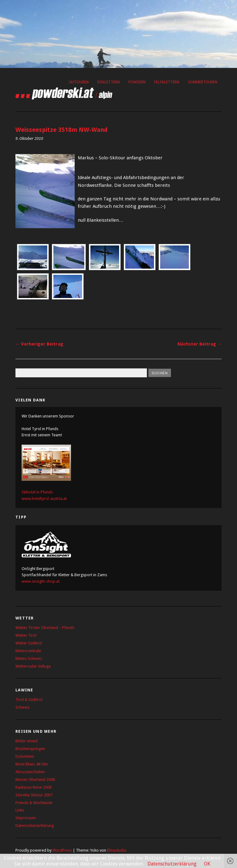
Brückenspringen (30, 749)
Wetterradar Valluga (33, 666)
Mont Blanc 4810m (32, 764)
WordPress (62, 850)
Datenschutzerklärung (35, 826)
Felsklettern (167, 82)
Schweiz (23, 707)
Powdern (137, 82)
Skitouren (79, 82)
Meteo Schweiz (29, 658)
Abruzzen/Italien (30, 772)
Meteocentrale (28, 651)
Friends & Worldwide (34, 803)
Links (20, 810)
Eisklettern (108, 82)
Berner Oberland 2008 (35, 780)
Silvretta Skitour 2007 (34, 795)
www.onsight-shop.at (41, 581)
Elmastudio (117, 850)
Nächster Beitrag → (200, 344)
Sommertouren (203, 82)
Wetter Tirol (26, 635)
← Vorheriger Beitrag (39, 344)
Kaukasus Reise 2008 (33, 787)
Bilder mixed (27, 741)
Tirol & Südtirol (29, 700)
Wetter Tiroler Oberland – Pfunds (45, 628)
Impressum (26, 818)
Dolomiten (25, 756)
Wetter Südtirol (29, 643)
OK (207, 864)
